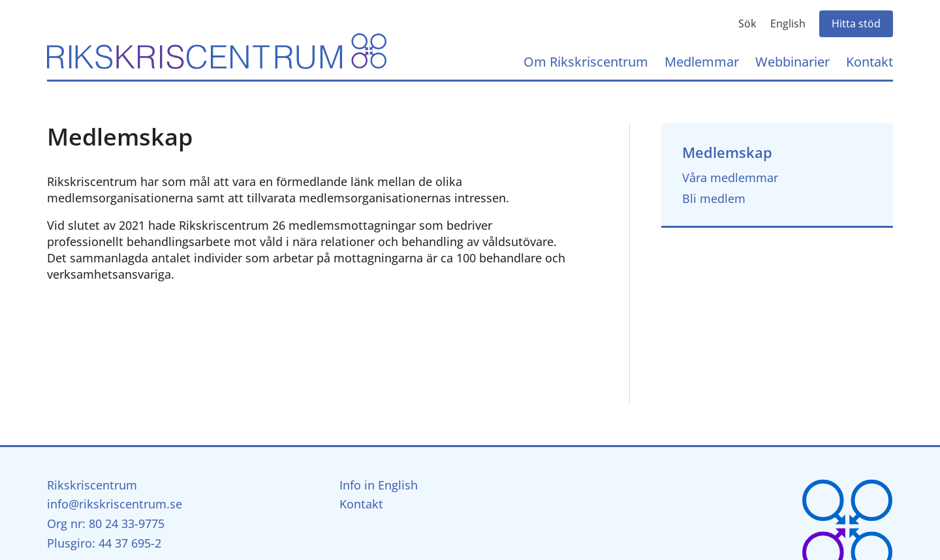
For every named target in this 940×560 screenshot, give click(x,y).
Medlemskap (727, 152)
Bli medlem (714, 198)
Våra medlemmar (730, 178)
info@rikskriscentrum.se (115, 504)
